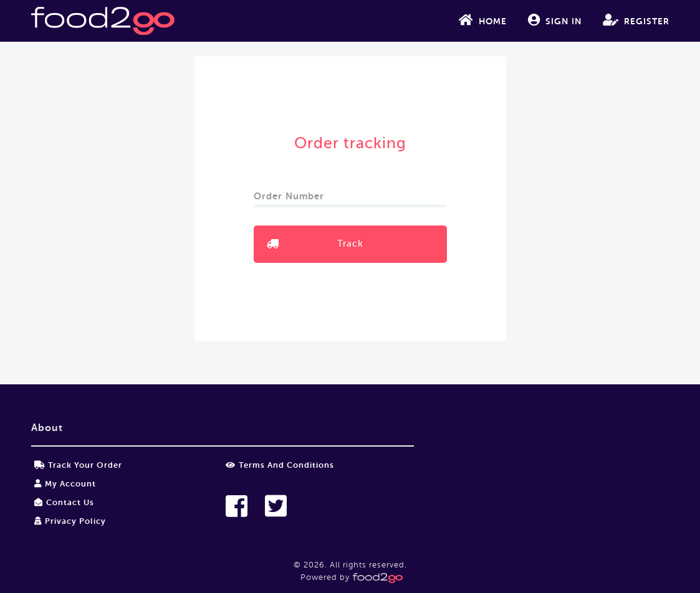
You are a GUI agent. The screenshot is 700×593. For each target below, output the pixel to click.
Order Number (290, 192)
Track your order (78, 465)
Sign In (555, 20)
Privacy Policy (70, 521)
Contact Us (64, 502)
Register (636, 20)
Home (483, 20)
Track (350, 244)
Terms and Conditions (280, 465)
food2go (103, 21)
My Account (65, 484)
